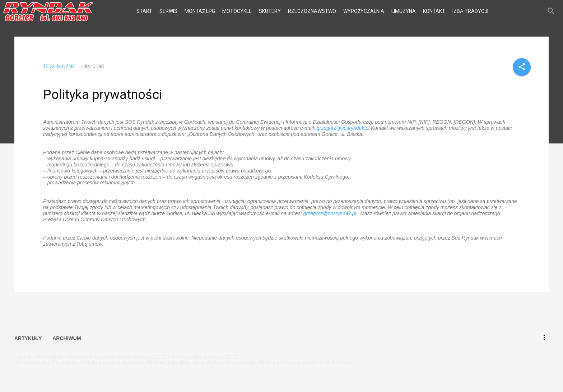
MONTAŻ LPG (200, 11)
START (144, 11)
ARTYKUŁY (28, 337)
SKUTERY (270, 11)
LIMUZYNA (404, 11)
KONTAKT (434, 11)
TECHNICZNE (59, 66)
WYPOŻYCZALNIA (364, 11)
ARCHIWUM (67, 337)
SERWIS (168, 11)
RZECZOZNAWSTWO (312, 11)
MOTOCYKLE (237, 11)
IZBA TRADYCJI (470, 11)
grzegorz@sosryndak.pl (343, 128)
